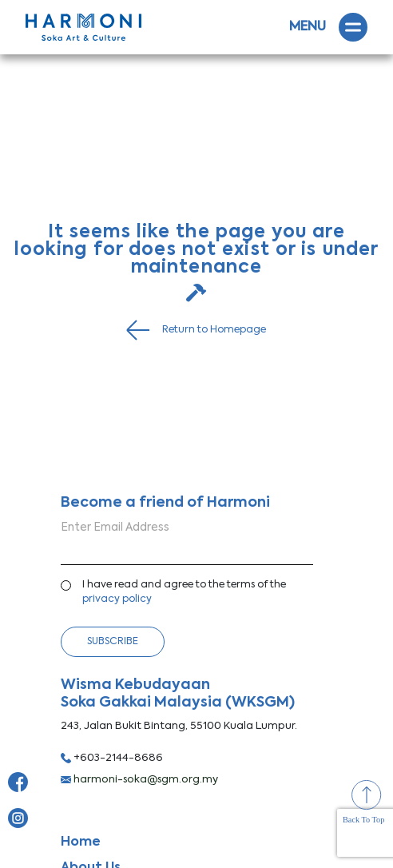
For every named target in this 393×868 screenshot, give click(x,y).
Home (81, 842)
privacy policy (117, 599)
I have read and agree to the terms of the (184, 592)
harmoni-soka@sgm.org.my (139, 780)
